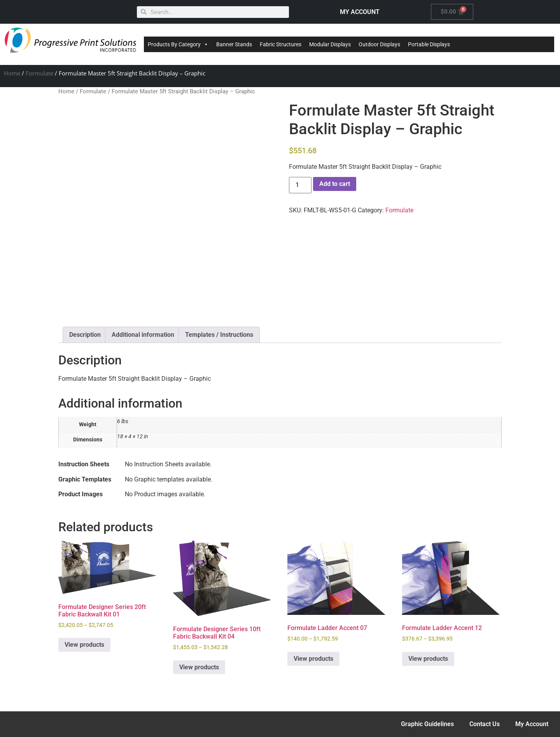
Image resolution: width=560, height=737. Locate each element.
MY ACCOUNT (360, 12)
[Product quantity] (300, 185)
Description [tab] (85, 335)
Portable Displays (429, 44)
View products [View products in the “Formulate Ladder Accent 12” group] (428, 659)
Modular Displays (330, 44)
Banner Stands (234, 44)
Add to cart (335, 184)
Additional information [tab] (143, 335)
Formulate (39, 73)
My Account (532, 724)
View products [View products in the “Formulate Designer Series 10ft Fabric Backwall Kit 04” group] (199, 667)
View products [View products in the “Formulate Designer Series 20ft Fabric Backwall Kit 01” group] (84, 645)
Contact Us (485, 724)
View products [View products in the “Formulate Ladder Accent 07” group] (313, 659)
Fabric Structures (281, 44)
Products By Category (178, 44)
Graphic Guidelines (427, 724)
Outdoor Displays (379, 44)
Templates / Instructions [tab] (219, 335)
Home (12, 73)
